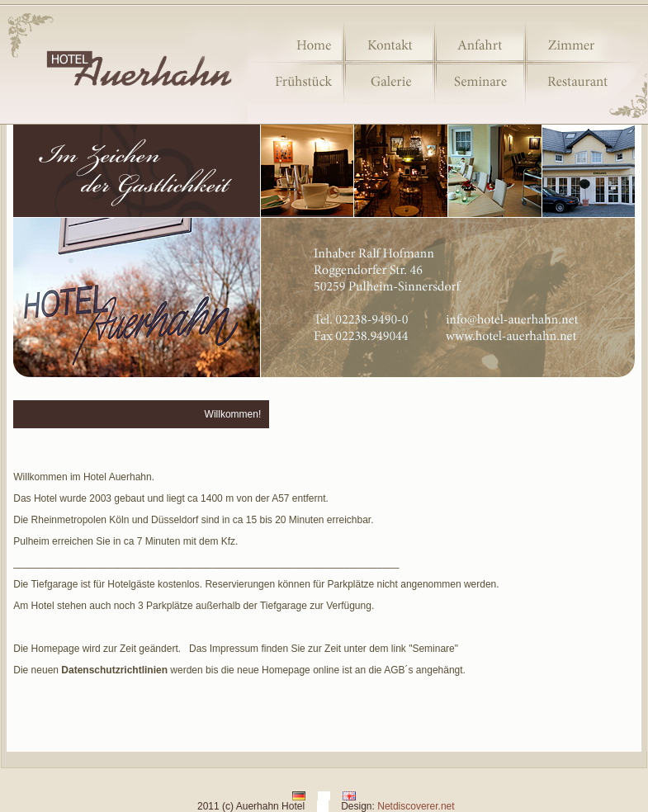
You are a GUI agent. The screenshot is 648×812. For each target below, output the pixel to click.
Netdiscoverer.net (416, 806)
